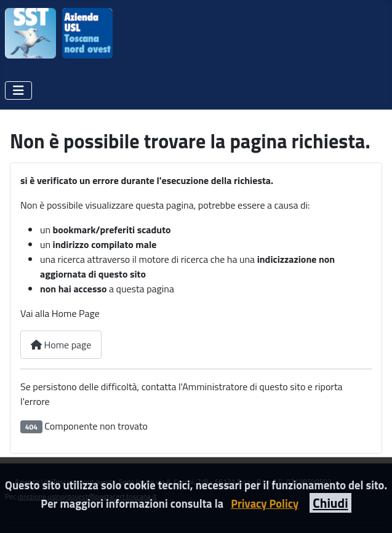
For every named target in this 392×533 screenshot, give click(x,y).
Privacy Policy (265, 503)
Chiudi (330, 503)
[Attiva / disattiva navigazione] (18, 90)
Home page (61, 345)
